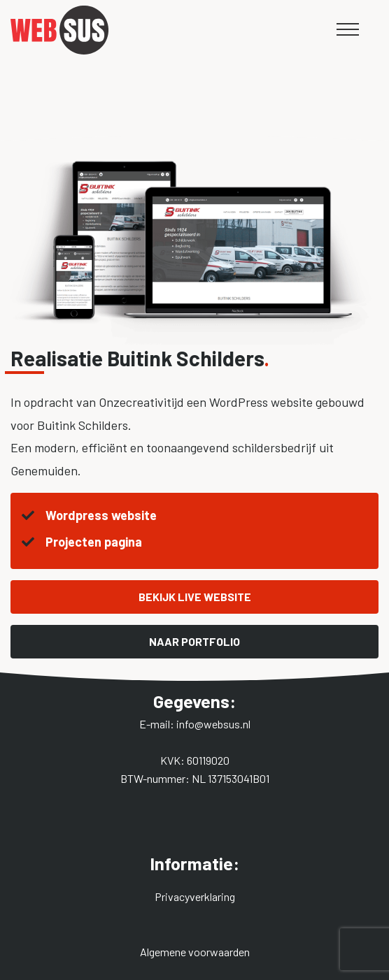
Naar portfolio (194, 641)
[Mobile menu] (348, 29)
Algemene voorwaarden (195, 952)
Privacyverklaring (195, 896)
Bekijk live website (195, 597)
